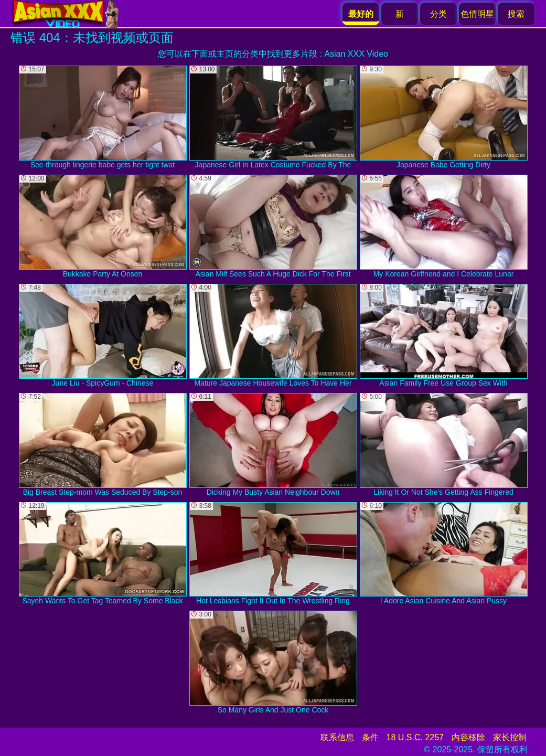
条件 (370, 737)
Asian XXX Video (356, 54)
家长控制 (510, 737)
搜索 (516, 14)
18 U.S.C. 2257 (415, 737)
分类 (438, 14)
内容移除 (468, 737)
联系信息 (337, 737)
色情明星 (477, 14)
